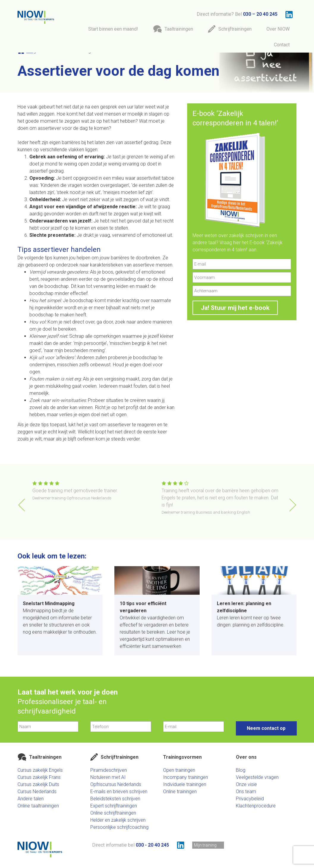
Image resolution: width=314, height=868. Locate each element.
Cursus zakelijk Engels (40, 770)
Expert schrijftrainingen (114, 806)
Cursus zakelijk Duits (38, 784)
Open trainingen (179, 770)
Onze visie (246, 784)
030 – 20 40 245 (260, 14)
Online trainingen (180, 792)
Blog (241, 770)
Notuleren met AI (108, 777)
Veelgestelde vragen (257, 777)
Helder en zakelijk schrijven (118, 820)
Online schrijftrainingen (113, 813)
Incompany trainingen (186, 777)
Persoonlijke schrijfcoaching (119, 827)
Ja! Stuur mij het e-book (235, 308)
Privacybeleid (250, 799)
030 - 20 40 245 (152, 845)
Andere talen (31, 799)
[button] (293, 505)
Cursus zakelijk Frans (39, 777)
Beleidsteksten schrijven (115, 799)
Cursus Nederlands (37, 792)
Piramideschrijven (109, 770)
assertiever (49, 128)
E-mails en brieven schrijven (119, 792)
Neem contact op (266, 728)
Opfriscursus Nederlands (116, 784)
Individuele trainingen (185, 784)
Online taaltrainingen (38, 806)
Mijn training (205, 845)
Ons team (246, 792)
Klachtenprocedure (256, 806)
